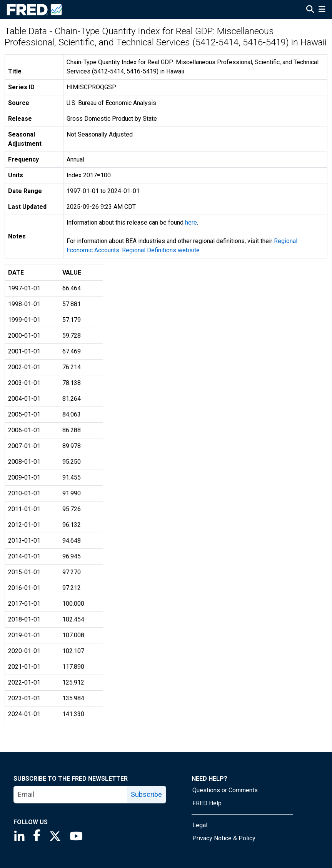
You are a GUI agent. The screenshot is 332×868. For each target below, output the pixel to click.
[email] (71, 795)
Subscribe (146, 794)
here (191, 222)
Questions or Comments (225, 790)
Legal (200, 825)
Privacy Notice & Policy (224, 838)
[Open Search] (310, 10)
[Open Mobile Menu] (322, 10)
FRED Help (207, 803)
